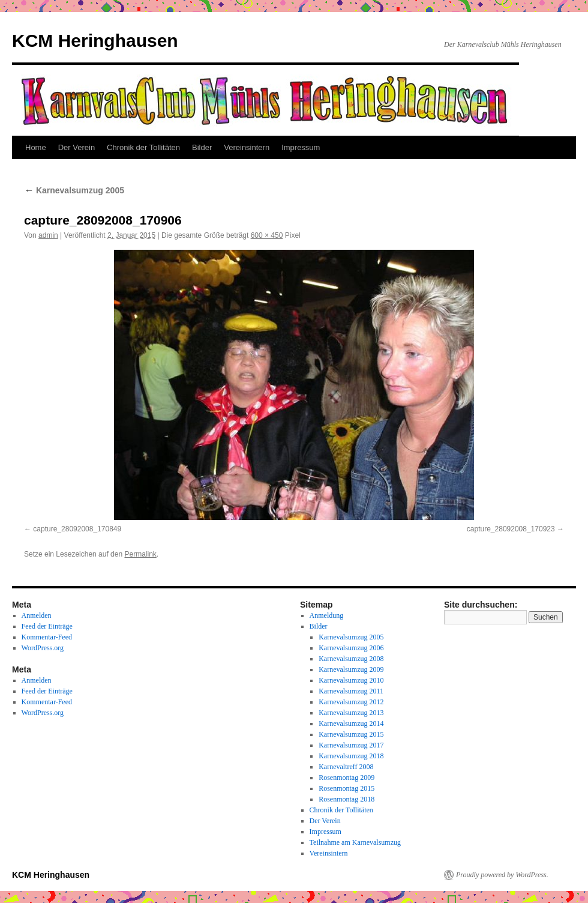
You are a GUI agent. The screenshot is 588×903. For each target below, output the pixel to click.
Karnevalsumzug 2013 (351, 713)
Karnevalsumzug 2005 (74, 190)
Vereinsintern (247, 147)
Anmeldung (327, 615)
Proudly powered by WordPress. (502, 875)
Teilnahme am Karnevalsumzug (355, 842)
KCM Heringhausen (95, 41)
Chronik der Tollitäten (143, 147)
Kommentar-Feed (47, 637)
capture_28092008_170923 (511, 529)
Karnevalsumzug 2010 (351, 680)
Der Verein (76, 147)
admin (48, 235)
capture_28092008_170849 (77, 529)
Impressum (301, 147)
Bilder (202, 147)
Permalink (140, 554)
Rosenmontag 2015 (346, 788)
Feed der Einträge (47, 626)
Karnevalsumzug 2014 (351, 723)
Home (36, 147)
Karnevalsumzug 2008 (351, 659)
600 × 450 (267, 235)
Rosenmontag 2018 (346, 799)
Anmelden (37, 615)
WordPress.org (43, 648)
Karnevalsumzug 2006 (351, 648)
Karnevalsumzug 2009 (351, 669)
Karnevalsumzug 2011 (351, 691)
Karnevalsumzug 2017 (351, 745)
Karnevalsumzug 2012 (351, 702)
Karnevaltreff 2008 (346, 767)
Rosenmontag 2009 (346, 778)
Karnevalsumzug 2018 (351, 756)
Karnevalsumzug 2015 (351, 734)
